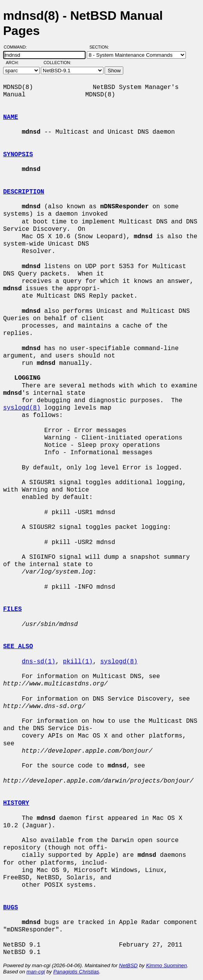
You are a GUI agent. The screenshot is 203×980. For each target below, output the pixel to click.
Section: (101, 47)
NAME (10, 117)
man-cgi (36, 972)
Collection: (57, 63)
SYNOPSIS (18, 155)
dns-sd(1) (38, 662)
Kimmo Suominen (166, 965)
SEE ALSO (18, 647)
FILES (12, 609)
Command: (18, 47)
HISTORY (16, 803)
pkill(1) (78, 662)
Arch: (16, 63)
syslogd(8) (22, 408)
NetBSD (128, 965)
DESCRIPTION (24, 192)
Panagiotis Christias (76, 972)
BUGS (10, 908)
